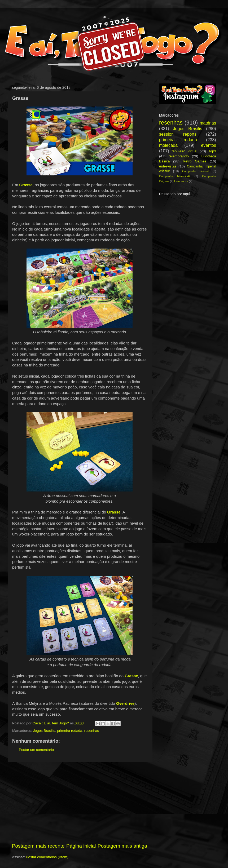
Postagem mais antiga (122, 846)
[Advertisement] (80, 802)
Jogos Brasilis (44, 731)
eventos (209, 145)
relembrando (179, 156)
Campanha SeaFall (196, 171)
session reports (178, 134)
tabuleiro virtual (184, 151)
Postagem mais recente (38, 846)
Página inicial (81, 846)
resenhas (92, 731)
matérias (208, 123)
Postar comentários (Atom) (47, 857)
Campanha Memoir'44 (175, 176)
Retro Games (194, 161)
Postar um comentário (36, 750)
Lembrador (181, 181)
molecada (168, 145)
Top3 (212, 151)
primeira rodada (70, 731)
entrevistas (168, 166)
